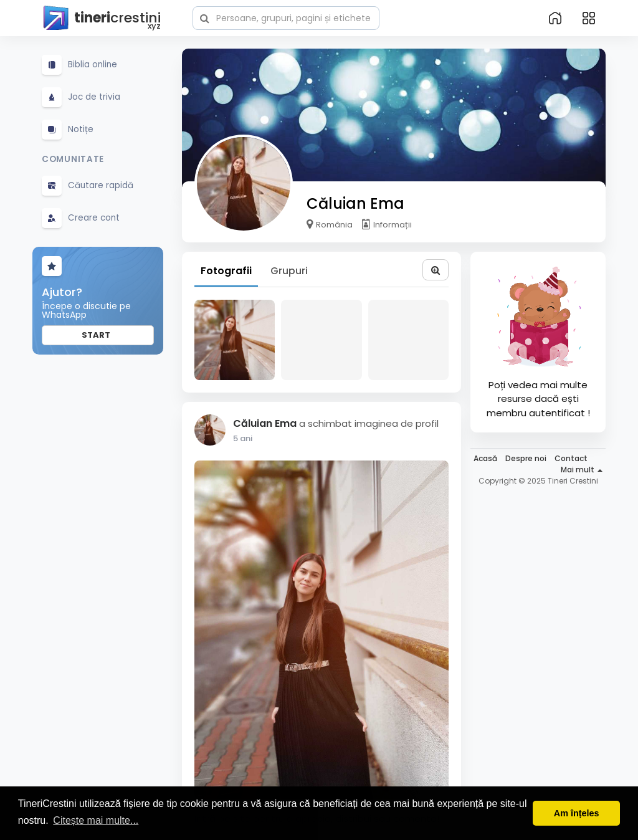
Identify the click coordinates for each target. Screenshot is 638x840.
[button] (286, 17)
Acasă (485, 458)
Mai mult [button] (582, 470)
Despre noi (526, 458)
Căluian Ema (355, 203)
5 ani (243, 438)
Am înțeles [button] (577, 813)
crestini (101, 18)
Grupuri (289, 271)
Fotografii (226, 271)
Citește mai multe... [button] (96, 820)
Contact (571, 458)
